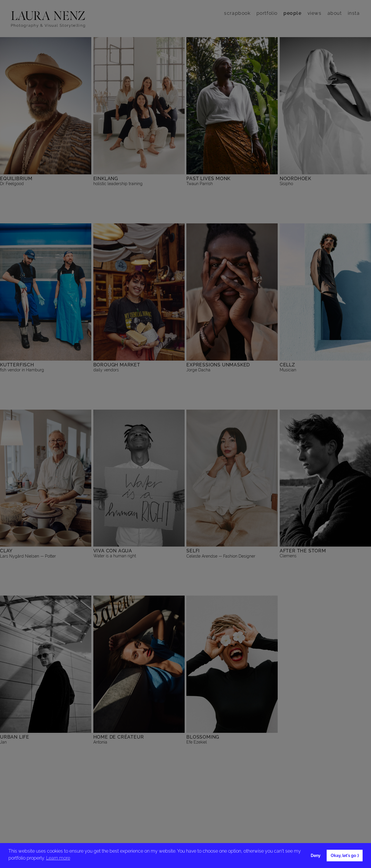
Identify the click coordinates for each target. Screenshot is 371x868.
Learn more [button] (58, 858)
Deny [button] (316, 855)
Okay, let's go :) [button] (345, 855)
